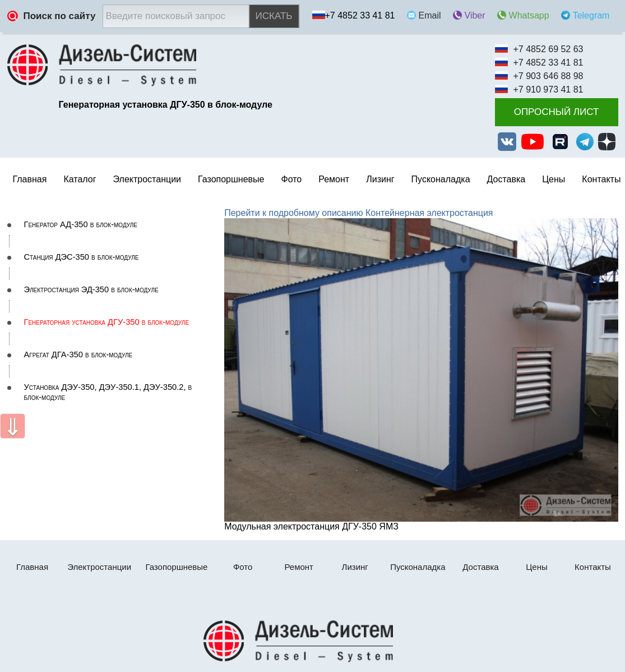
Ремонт (299, 567)
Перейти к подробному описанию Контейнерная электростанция (358, 213)
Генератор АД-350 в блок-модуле (81, 224)
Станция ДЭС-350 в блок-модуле (82, 257)
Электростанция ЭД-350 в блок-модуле (91, 289)
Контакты (601, 179)
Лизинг (380, 179)
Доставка (506, 179)
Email (430, 15)
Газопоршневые (231, 179)
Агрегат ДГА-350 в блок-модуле (78, 355)
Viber (475, 15)
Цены (554, 179)
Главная (30, 179)
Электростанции (99, 567)
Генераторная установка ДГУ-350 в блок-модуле (107, 322)
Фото (291, 179)
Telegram (591, 15)
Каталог (80, 179)
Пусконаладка (441, 179)
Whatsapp (529, 15)
